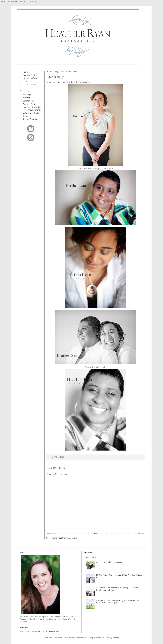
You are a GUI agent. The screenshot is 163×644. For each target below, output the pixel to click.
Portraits (26, 98)
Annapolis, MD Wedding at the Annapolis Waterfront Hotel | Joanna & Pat (119, 589)
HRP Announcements (32, 110)
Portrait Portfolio (30, 78)
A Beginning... (92, 557)
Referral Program (30, 119)
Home (96, 534)
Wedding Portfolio (30, 75)
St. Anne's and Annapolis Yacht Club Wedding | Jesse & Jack (119, 576)
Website (26, 72)
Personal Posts (29, 104)
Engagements (28, 101)
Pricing (26, 81)
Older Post (140, 534)
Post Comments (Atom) (68, 538)
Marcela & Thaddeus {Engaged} (110, 562)
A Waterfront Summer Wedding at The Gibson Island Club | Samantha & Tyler (119, 602)
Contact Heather (30, 84)
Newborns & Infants (31, 107)
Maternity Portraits (31, 113)
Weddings (27, 95)
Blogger (116, 638)
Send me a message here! (49, 631)
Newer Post (52, 534)
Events (25, 116)
